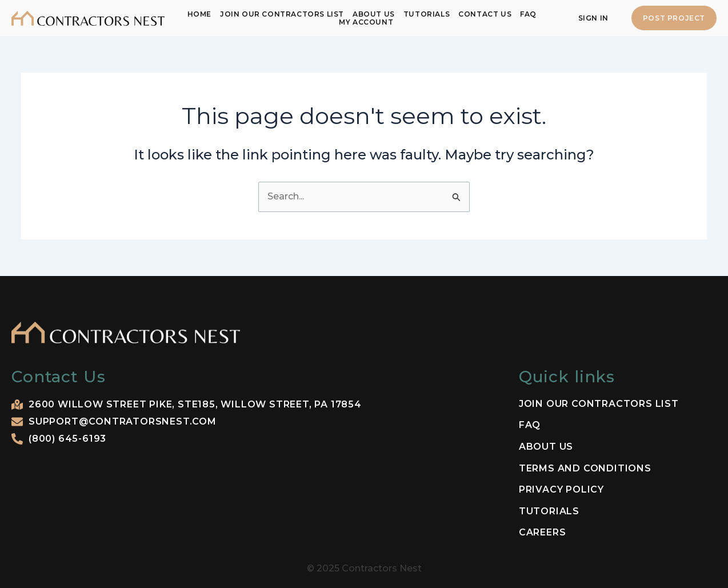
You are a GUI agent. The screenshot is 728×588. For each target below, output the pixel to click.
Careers (543, 533)
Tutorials (427, 14)
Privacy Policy (561, 490)
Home (199, 14)
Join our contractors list (282, 14)
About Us (374, 14)
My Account (366, 22)
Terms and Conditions (585, 469)
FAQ (528, 14)
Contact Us (485, 14)
